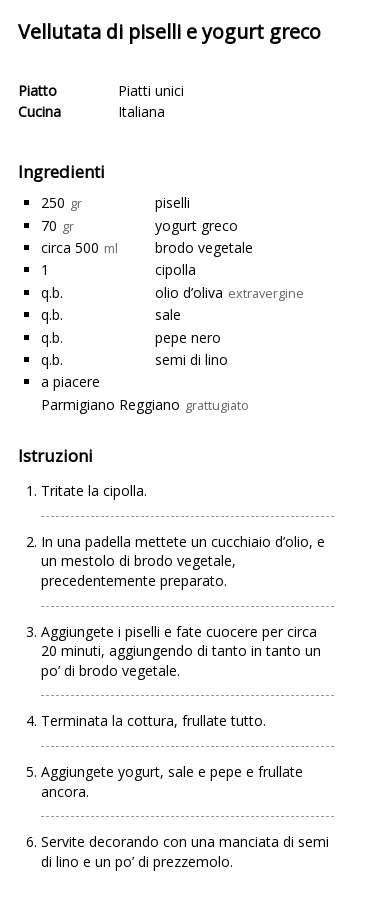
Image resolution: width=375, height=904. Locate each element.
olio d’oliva (189, 292)
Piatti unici (151, 90)
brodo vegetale (204, 247)
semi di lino (191, 359)
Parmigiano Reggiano (110, 404)
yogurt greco (196, 225)
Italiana (141, 111)
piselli (172, 202)
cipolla (175, 269)
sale (168, 314)
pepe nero (188, 337)
